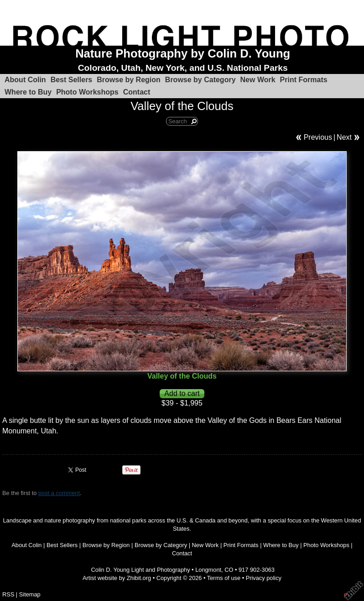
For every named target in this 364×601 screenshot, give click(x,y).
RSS (8, 594)
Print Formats (304, 80)
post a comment (59, 493)
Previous (318, 137)
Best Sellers (72, 80)
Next (344, 137)
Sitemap (30, 594)
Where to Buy (28, 92)
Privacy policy (264, 578)
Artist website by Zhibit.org (117, 578)
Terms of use (224, 578)
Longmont (208, 570)
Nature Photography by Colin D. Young (183, 53)
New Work (258, 80)
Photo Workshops (87, 92)
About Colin (25, 80)
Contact (137, 92)
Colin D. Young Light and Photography (141, 570)
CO (229, 570)
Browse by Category (200, 80)
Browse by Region (129, 80)
